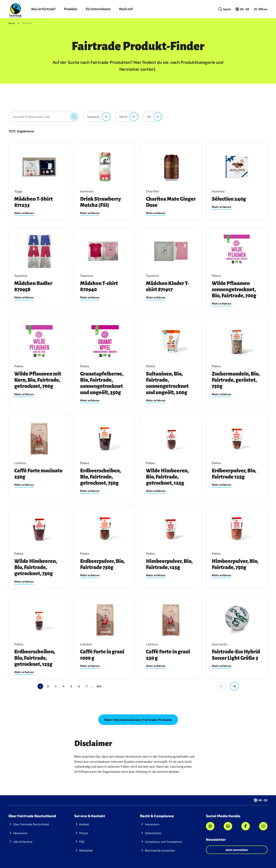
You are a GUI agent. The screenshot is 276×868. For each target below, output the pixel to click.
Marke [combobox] (123, 117)
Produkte (71, 9)
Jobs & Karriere (23, 842)
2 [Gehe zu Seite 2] (48, 686)
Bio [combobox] (149, 117)
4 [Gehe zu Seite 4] (64, 686)
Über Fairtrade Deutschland (31, 824)
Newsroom (20, 833)
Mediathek (86, 850)
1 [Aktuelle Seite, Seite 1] (40, 686)
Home (12, 23)
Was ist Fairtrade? (43, 9)
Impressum (152, 824)
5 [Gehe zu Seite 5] (71, 686)
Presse (84, 833)
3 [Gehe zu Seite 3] (56, 686)
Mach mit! (126, 9)
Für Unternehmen (98, 9)
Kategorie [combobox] (93, 117)
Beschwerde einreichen (160, 850)
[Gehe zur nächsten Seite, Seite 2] (234, 686)
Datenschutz (153, 833)
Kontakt (84, 824)
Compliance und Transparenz (164, 842)
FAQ (82, 842)
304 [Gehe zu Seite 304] (83, 686)
